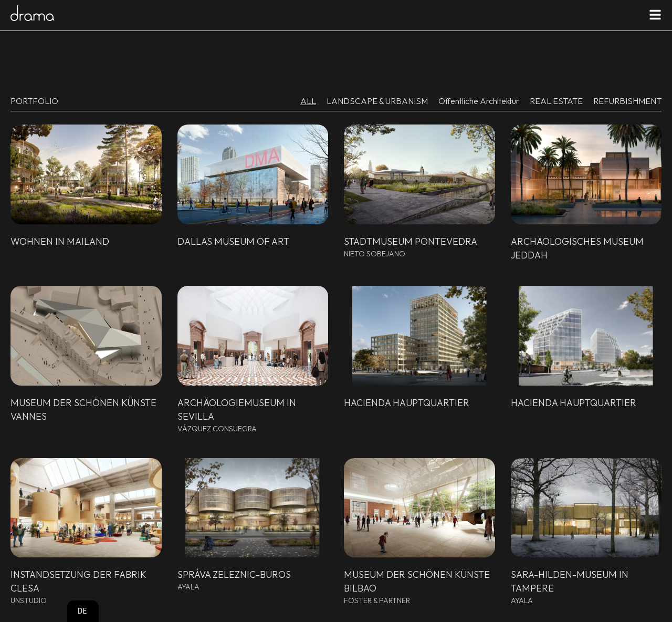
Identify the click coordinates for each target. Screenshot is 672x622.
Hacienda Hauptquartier (407, 403)
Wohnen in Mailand (60, 241)
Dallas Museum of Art (233, 241)
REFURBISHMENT (627, 101)
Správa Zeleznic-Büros (234, 574)
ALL (308, 101)
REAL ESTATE (556, 101)
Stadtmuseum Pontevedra (411, 241)
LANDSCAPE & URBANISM (377, 101)
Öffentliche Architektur (479, 101)
